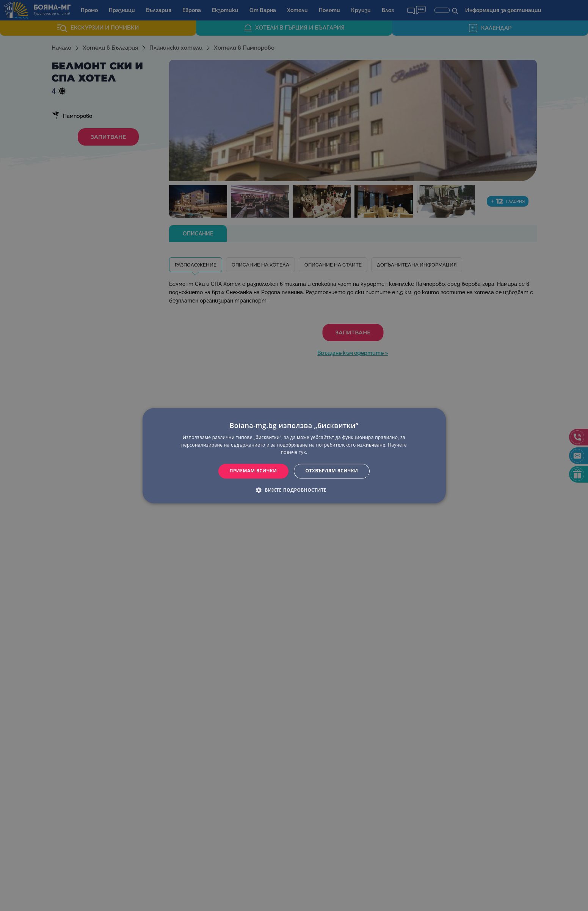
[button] (294, 490)
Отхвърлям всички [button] (332, 471)
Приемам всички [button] (253, 471)
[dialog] (294, 455)
